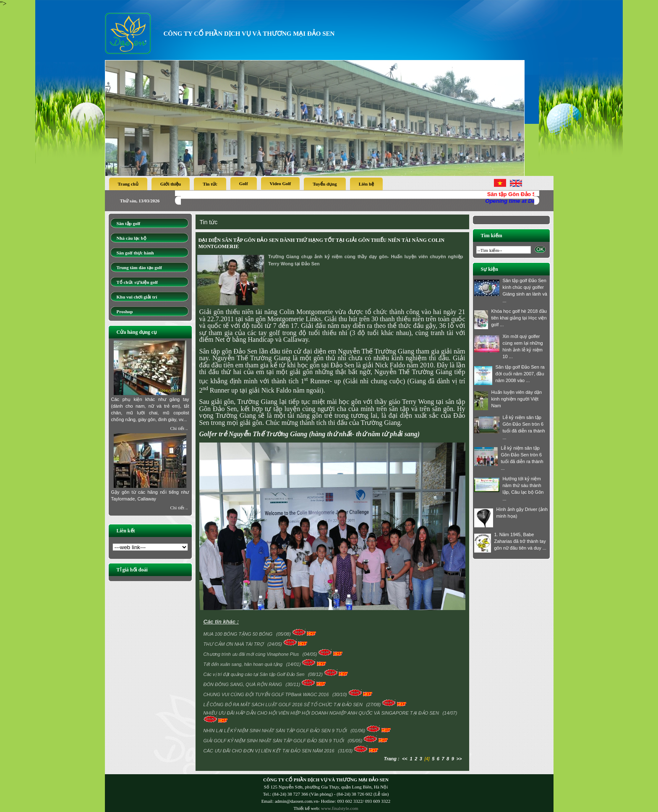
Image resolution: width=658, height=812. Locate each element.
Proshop (125, 312)
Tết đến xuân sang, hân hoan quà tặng (244, 664)
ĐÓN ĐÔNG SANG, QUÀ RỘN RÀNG (244, 684)
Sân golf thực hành (135, 253)
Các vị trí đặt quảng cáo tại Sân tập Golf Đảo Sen (255, 674)
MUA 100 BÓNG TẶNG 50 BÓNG (239, 634)
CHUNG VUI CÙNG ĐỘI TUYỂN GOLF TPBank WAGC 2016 (267, 694)
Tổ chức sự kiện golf (137, 282)
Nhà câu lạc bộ (132, 238)
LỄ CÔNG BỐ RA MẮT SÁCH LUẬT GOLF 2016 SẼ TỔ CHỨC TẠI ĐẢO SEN (284, 705)
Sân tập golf (129, 223)
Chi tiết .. (179, 428)
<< (405, 759)
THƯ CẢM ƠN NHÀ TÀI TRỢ (234, 644)
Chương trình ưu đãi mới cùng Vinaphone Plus (252, 654)
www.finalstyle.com (340, 808)
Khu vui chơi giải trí (137, 297)
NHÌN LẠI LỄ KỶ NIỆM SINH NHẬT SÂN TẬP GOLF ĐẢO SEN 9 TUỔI (276, 731)
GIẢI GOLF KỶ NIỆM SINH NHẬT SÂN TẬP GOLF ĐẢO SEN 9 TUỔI (275, 741)
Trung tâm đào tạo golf (139, 267)
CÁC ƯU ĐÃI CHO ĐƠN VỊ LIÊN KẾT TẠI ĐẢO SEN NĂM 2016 (270, 751)
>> (459, 759)
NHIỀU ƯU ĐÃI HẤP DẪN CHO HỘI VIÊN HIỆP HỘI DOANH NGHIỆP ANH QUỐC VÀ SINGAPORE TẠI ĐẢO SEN (322, 713)
